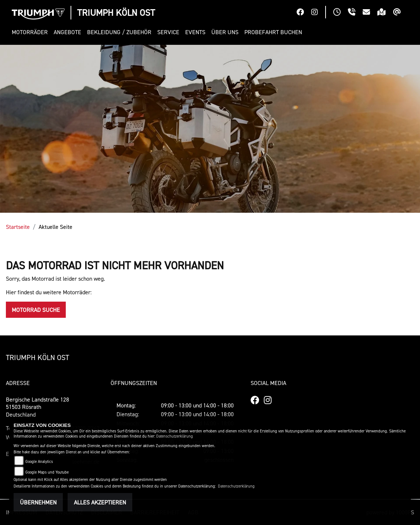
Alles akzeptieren (100, 502)
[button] (31, 32)
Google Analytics (39, 462)
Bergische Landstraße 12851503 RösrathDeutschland (37, 407)
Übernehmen (38, 502)
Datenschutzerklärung (175, 436)
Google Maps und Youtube (47, 472)
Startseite (18, 227)
